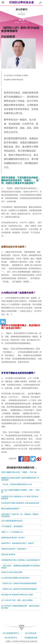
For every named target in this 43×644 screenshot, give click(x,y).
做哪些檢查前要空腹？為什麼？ (13, 538)
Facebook (21, 459)
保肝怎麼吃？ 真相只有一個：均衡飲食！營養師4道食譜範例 (20, 515)
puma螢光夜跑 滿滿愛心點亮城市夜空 (15, 578)
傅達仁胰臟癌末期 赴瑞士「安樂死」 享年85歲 (19, 472)
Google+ (27, 459)
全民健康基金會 (31, 638)
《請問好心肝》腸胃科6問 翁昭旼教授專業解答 (19, 589)
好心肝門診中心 (11, 638)
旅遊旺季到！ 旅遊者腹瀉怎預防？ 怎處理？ (18, 543)
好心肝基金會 (31, 633)
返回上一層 (3, 322)
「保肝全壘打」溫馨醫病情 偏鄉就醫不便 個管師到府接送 (21, 567)
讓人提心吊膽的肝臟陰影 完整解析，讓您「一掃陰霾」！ (20, 491)
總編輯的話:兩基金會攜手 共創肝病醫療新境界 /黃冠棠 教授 (20, 479)
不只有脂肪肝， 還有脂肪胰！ (13, 526)
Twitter (33, 459)
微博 (39, 459)
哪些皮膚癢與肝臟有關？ (11, 509)
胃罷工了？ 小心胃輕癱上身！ (13, 532)
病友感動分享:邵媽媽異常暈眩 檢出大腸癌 (17, 595)
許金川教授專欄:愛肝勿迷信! (12, 521)
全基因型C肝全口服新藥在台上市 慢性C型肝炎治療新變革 (20, 498)
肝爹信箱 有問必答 (8, 554)
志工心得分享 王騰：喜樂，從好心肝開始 (17, 600)
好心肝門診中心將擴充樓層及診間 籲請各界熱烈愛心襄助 (20, 607)
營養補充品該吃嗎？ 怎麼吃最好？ (14, 549)
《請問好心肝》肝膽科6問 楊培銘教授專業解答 (19, 583)
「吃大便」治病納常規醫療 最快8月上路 (17, 484)
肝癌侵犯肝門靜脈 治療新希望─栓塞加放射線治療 (20, 503)
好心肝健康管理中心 (11, 633)
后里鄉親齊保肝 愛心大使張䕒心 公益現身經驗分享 (21, 560)
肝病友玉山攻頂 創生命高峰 (12, 572)
